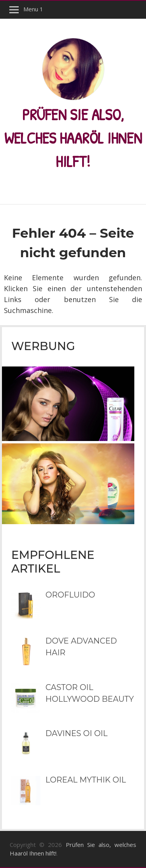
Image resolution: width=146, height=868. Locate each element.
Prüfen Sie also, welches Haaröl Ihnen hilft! (73, 138)
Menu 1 (33, 9)
